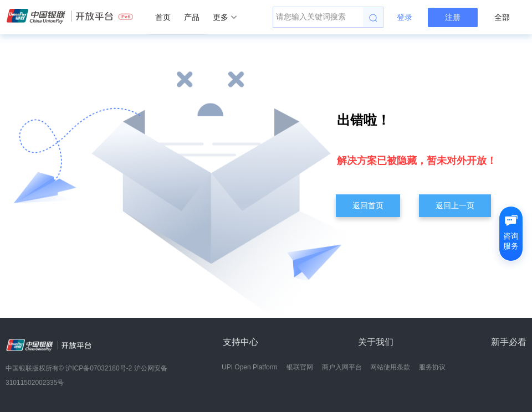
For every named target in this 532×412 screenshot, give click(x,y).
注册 (453, 17)
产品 (192, 17)
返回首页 (368, 205)
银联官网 (300, 367)
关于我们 (376, 342)
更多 (225, 17)
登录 (405, 17)
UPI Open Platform (250, 367)
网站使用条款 (390, 367)
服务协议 (432, 367)
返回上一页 (455, 205)
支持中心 (241, 342)
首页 (163, 17)
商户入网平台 (342, 367)
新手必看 (509, 342)
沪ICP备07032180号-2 (99, 368)
